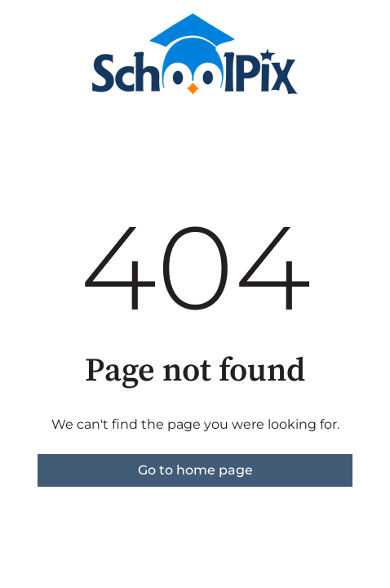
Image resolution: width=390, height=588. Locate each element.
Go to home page (195, 470)
